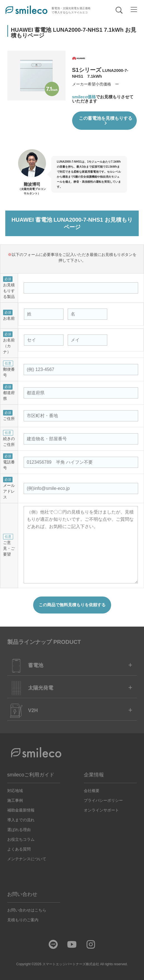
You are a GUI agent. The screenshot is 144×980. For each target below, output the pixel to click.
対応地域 (15, 790)
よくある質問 (19, 849)
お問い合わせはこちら (27, 910)
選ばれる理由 (19, 829)
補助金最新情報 (21, 810)
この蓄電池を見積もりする (105, 121)
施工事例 (15, 800)
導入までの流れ (21, 820)
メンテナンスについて (27, 859)
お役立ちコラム (21, 839)
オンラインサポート (101, 810)
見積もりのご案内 (23, 920)
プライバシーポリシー (103, 800)
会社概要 (92, 790)
